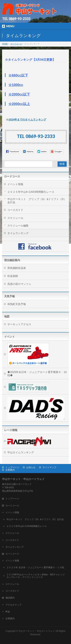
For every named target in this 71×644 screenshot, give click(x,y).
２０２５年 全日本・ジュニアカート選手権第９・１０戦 (35, 567)
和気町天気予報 (17, 304)
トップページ (12, 467)
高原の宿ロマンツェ (19, 284)
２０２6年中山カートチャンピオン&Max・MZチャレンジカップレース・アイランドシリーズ (36, 576)
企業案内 (10, 470)
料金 (8, 612)
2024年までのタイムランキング (27, 120)
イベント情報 (15, 184)
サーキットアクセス (19, 324)
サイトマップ (49, 467)
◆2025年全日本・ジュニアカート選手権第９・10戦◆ (37, 374)
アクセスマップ (13, 605)
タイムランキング (18, 233)
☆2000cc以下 (19, 94)
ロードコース (12, 176)
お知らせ (31, 467)
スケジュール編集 (18, 226)
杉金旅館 (13, 276)
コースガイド (15, 210)
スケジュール (15, 218)
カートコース (12, 554)
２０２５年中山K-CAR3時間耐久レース (31, 192)
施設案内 (10, 598)
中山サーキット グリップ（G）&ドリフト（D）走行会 (37, 201)
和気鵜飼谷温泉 (17, 268)
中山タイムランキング (21, 452)
